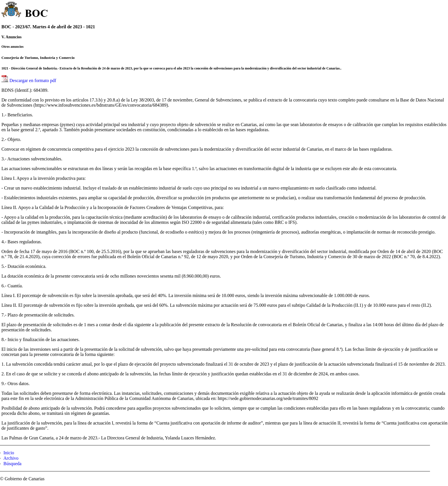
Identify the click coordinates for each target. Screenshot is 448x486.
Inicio (9, 453)
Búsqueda (12, 464)
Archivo (11, 458)
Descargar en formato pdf (33, 80)
